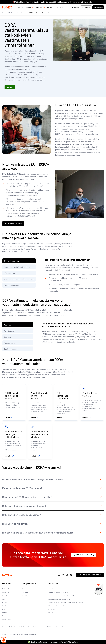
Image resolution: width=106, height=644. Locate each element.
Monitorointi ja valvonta (89, 396)
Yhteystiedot (75, 11)
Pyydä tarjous (86, 11)
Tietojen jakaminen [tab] (12, 286)
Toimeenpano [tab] (9, 344)
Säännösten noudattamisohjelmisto (18, 17)
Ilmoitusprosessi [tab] (11, 350)
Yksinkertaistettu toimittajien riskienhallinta (13, 436)
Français (5, 605)
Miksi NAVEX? (59, 11)
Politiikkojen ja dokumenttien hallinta (12, 397)
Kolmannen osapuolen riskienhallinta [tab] (19, 280)
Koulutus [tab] (7, 326)
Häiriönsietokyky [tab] (11, 274)
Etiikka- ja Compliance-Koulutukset (63, 397)
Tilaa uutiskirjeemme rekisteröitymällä (90, 577)
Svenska (5, 615)
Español (5, 608)
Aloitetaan (10, 88)
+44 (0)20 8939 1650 (86, 6)
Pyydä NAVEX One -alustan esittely (84, 557)
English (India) (6, 622)
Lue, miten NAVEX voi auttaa (13, 225)
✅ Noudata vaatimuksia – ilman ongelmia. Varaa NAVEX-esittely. (53, 642)
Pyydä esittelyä (98, 11)
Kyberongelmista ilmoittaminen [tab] (17, 268)
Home (4, 17)
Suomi (4, 619)
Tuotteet (21, 11)
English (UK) (6, 595)
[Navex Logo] (7, 11)
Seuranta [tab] (8, 338)
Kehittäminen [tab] (9, 332)
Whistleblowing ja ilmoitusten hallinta (39, 397)
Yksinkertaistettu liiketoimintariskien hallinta (39, 436)
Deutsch (5, 598)
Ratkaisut (29, 11)
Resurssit (49, 11)
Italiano (4, 602)
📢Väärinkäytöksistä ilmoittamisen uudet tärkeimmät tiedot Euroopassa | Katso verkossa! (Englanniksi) (53, 2)
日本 (4, 612)
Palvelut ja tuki (39, 11)
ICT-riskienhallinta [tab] (11, 262)
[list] (99, 6)
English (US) (6, 592)
